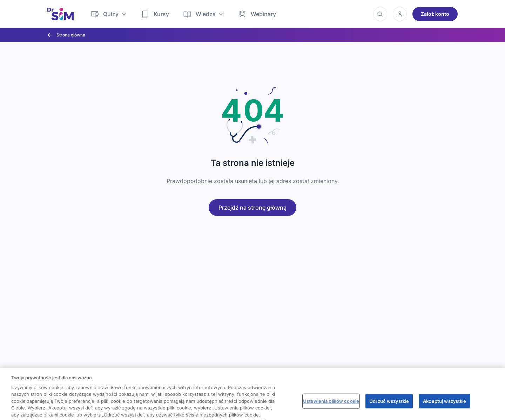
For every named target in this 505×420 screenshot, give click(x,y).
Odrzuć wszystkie (389, 407)
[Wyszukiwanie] (380, 14)
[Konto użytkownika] (400, 14)
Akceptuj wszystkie (445, 407)
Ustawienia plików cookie (331, 407)
